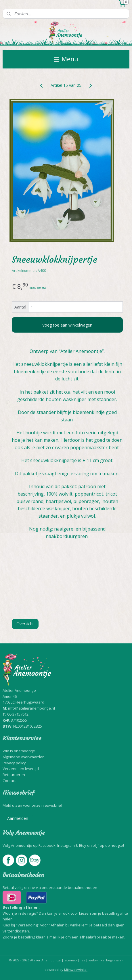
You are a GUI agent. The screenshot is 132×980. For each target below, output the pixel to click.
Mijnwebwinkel (76, 970)
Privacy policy (14, 763)
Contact (9, 781)
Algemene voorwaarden (24, 757)
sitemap (71, 960)
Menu (66, 59)
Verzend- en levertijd (21, 769)
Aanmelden (18, 818)
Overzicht (25, 624)
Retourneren (14, 775)
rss (83, 960)
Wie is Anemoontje (19, 751)
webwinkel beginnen (105, 960)
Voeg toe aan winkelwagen (67, 325)
